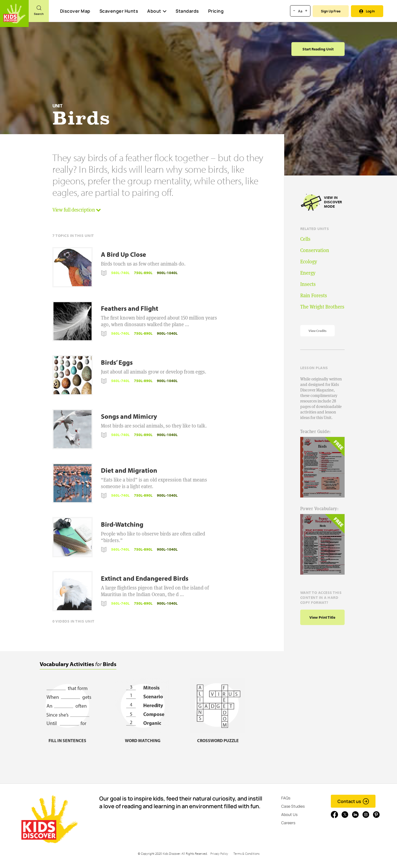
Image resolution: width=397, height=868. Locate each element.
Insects (308, 284)
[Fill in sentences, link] (67, 737)
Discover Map (75, 11)
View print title (322, 617)
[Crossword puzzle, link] (218, 737)
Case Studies (293, 806)
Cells (305, 239)
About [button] (157, 11)
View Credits (317, 331)
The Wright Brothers (322, 307)
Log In (367, 11)
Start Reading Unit (318, 49)
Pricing (216, 11)
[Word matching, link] (143, 737)
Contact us (353, 801)
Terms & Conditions (246, 854)
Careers (288, 823)
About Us (289, 814)
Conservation (315, 250)
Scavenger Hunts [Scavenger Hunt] (119, 11)
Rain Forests (314, 295)
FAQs (286, 798)
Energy (308, 273)
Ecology (309, 262)
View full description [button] (77, 210)
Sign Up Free (331, 11)
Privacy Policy (219, 854)
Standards (187, 11)
